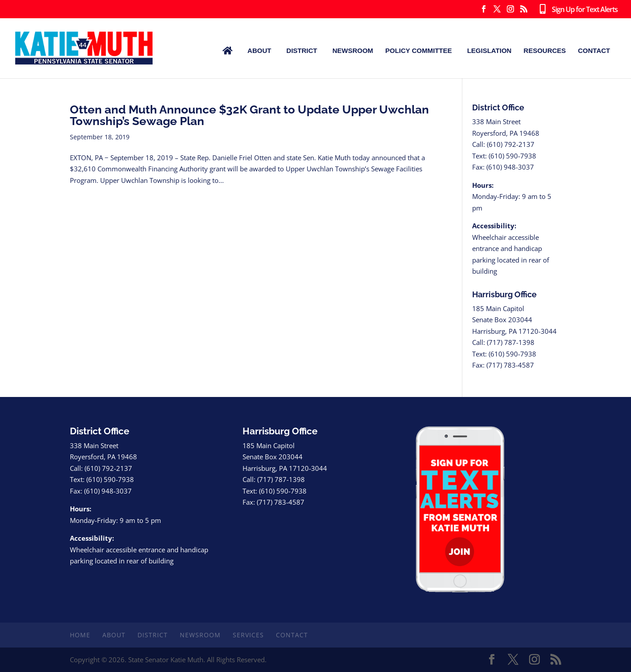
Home (80, 635)
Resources (545, 51)
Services (248, 635)
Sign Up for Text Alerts (577, 10)
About (259, 51)
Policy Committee (419, 51)
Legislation (489, 51)
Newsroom (353, 51)
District (302, 51)
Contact (594, 51)
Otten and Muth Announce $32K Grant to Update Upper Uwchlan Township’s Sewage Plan (249, 115)
